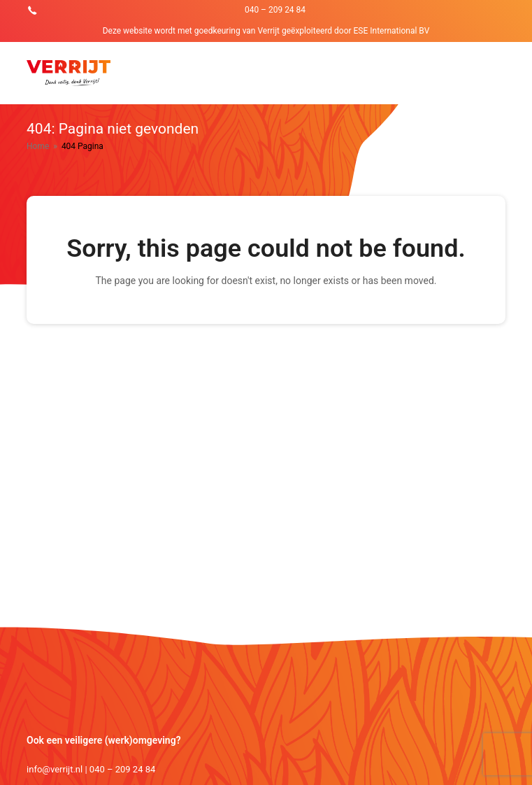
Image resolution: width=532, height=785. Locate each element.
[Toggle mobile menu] (498, 73)
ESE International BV (392, 31)
